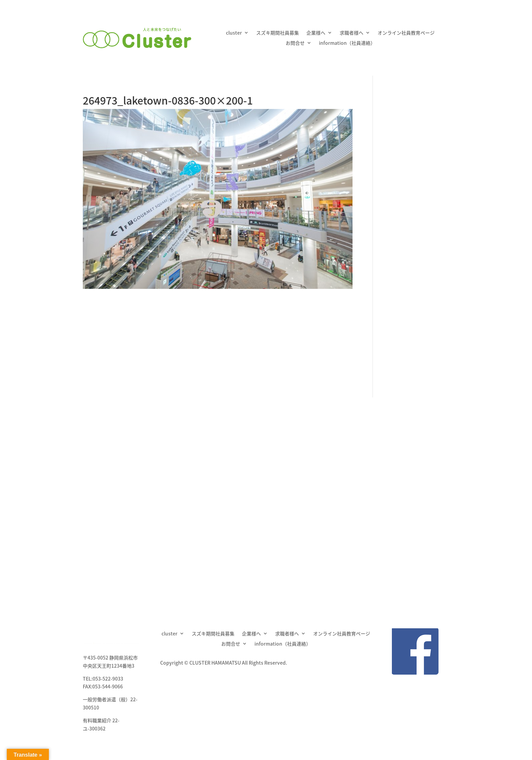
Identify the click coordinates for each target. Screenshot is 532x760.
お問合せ (295, 43)
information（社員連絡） (347, 43)
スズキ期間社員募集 (278, 33)
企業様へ (316, 33)
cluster (234, 33)
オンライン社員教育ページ (406, 33)
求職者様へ (351, 33)
